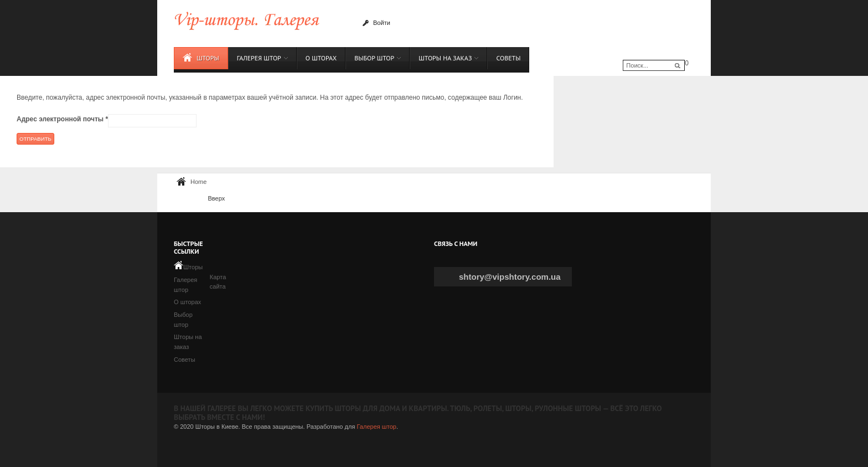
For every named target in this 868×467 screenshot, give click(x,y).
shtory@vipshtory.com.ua (510, 277)
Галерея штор (376, 427)
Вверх (216, 198)
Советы (185, 360)
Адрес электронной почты (62, 119)
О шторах (187, 302)
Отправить (35, 139)
